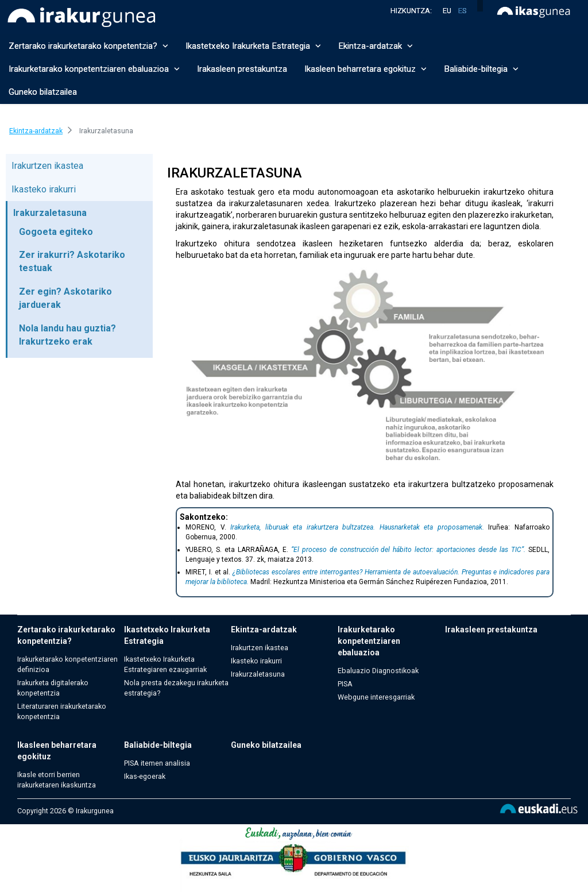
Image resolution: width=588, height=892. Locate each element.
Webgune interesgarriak (376, 697)
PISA (345, 684)
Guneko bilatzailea (43, 92)
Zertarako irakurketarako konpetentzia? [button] (88, 46)
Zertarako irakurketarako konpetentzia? (66, 635)
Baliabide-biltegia (158, 745)
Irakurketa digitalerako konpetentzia (53, 688)
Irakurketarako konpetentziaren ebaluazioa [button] (94, 69)
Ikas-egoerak (145, 776)
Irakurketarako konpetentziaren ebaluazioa (369, 641)
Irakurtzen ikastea (47, 166)
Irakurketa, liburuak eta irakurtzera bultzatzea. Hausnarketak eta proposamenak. (357, 527)
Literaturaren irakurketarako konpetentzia (62, 711)
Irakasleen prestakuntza (242, 69)
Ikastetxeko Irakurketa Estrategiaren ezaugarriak (165, 664)
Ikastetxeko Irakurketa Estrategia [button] (253, 46)
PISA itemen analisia (157, 763)
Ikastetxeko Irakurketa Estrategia (167, 635)
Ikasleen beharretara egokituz (57, 751)
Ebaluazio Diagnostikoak (378, 671)
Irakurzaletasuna (50, 213)
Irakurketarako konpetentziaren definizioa (67, 664)
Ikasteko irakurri (44, 189)
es (462, 11)
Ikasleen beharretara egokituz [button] (365, 69)
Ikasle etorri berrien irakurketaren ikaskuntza (57, 780)
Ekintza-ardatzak (264, 630)
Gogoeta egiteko (56, 232)
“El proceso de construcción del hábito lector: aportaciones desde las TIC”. (408, 550)
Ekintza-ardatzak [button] (376, 46)
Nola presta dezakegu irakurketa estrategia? (176, 688)
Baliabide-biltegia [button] (481, 69)
